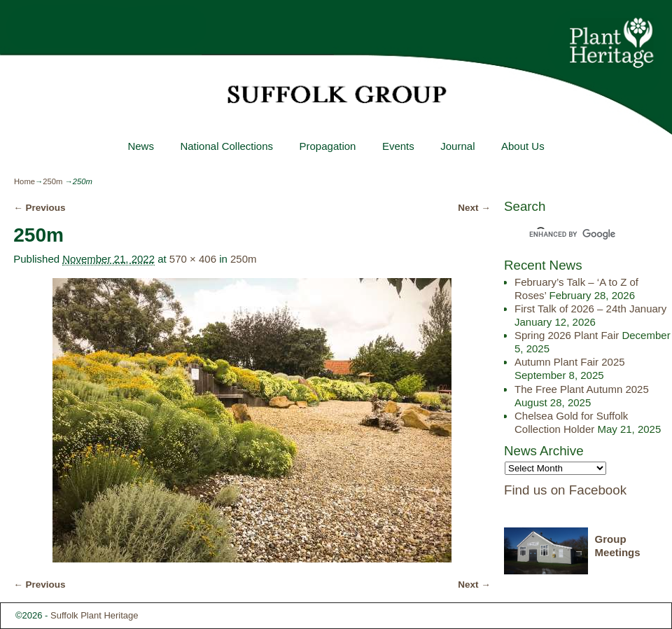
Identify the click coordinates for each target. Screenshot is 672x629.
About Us (523, 146)
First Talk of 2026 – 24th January (590, 309)
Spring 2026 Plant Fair (567, 335)
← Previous (39, 208)
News (141, 146)
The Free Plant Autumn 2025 (582, 389)
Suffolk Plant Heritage (94, 615)
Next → (474, 208)
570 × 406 (193, 259)
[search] (575, 235)
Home (24, 181)
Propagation (327, 146)
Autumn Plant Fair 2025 (570, 362)
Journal (457, 146)
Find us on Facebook (565, 490)
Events (398, 146)
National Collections (226, 146)
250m (52, 181)
